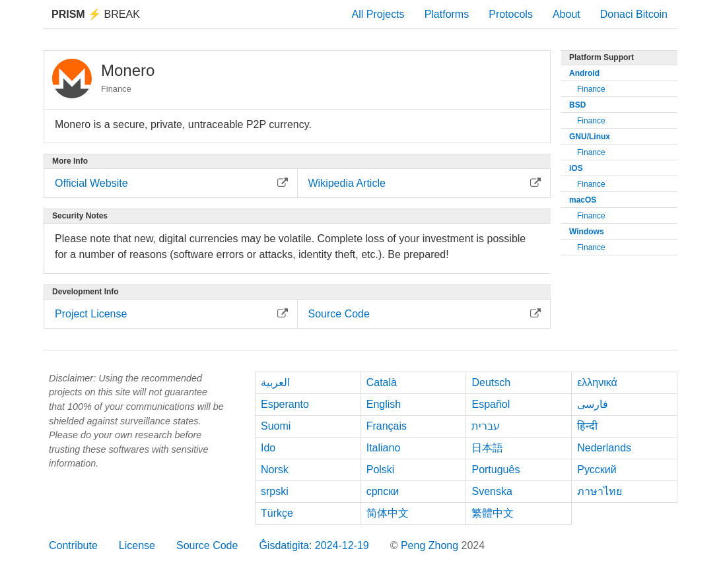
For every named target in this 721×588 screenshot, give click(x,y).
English (384, 404)
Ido (268, 448)
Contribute (73, 545)
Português (496, 470)
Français (387, 426)
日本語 (487, 448)
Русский (597, 470)
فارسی (593, 404)
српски (383, 491)
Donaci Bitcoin (634, 14)
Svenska (492, 491)
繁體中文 (493, 513)
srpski (275, 491)
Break (96, 14)
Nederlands (604, 448)
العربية (275, 382)
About (566, 14)
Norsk (275, 470)
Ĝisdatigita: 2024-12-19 (314, 545)
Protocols (511, 14)
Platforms (447, 14)
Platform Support (601, 57)
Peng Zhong (431, 545)
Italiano (384, 448)
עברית (486, 426)
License (137, 545)
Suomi (276, 426)
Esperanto (285, 404)
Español (491, 404)
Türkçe (277, 513)
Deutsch (491, 382)
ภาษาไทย (600, 491)
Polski (381, 470)
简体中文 (388, 513)
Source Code (207, 545)
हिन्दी (587, 426)
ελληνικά (597, 382)
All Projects (378, 14)
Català (382, 382)
